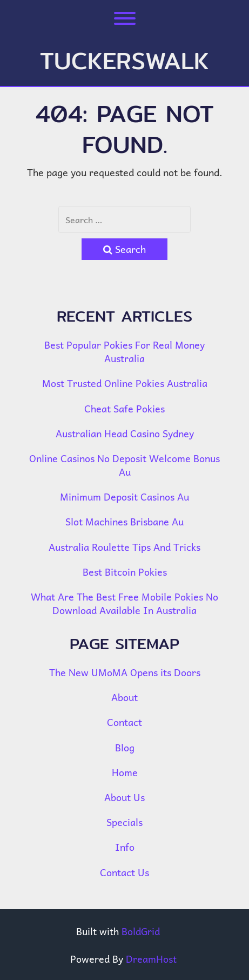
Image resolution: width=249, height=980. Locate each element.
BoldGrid (141, 931)
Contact (124, 722)
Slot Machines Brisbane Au (124, 521)
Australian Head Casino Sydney (125, 433)
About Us (124, 797)
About (124, 697)
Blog (125, 747)
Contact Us (124, 872)
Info (125, 847)
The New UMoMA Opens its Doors (125, 672)
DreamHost (151, 959)
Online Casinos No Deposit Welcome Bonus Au (124, 465)
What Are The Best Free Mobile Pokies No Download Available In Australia (124, 603)
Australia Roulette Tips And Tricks (124, 547)
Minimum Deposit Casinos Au (124, 496)
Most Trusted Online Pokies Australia (125, 383)
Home (125, 772)
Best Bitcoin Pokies (125, 572)
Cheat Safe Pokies (124, 408)
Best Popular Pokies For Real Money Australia (124, 351)
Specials (124, 822)
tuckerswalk (124, 61)
